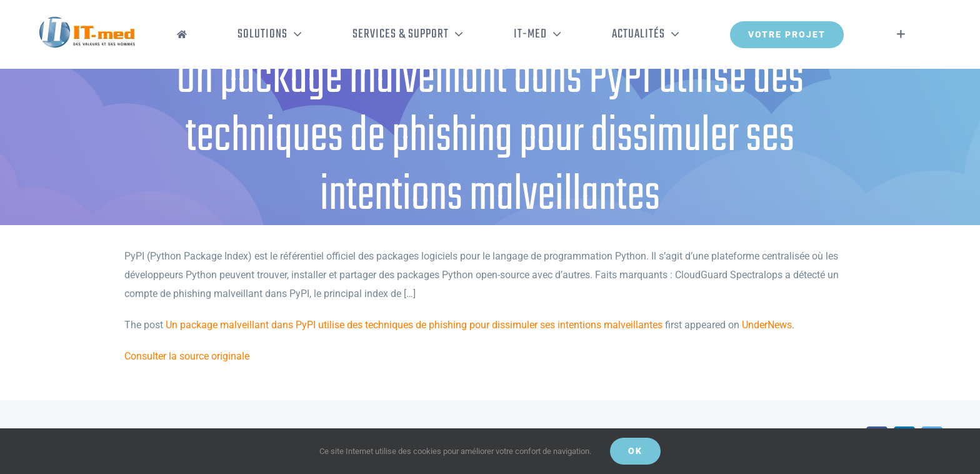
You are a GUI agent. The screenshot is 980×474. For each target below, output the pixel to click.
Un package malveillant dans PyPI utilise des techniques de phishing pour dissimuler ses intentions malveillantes (414, 325)
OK (635, 451)
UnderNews (767, 325)
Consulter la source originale (187, 356)
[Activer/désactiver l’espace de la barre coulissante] (901, 34)
